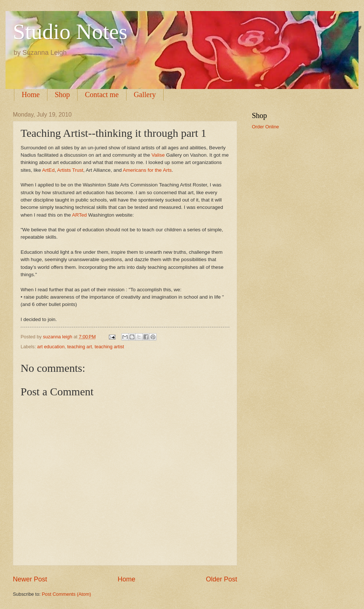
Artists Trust (70, 170)
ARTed (79, 215)
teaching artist (109, 347)
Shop (62, 95)
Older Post (222, 579)
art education (51, 347)
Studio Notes (70, 32)
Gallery (145, 95)
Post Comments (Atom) (67, 594)
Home (31, 95)
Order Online (265, 127)
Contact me (102, 95)
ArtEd (49, 170)
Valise (157, 155)
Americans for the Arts (147, 170)
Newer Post (30, 579)
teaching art (80, 347)
